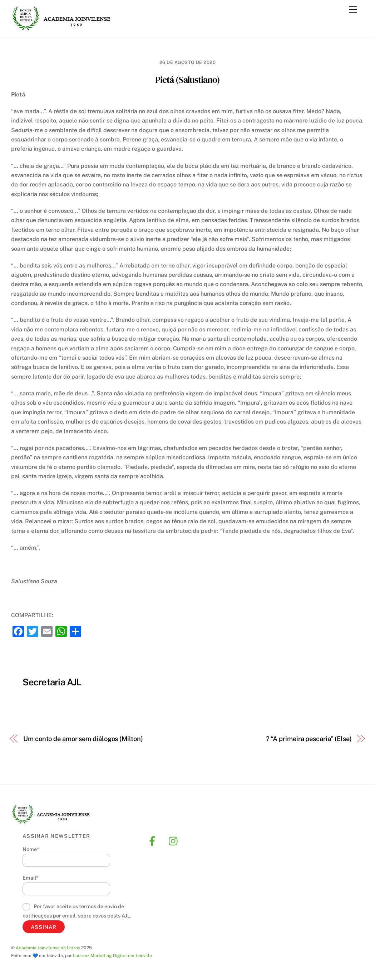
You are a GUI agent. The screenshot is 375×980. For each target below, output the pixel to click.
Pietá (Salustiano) (187, 80)
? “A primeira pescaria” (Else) (309, 739)
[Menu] (353, 10)
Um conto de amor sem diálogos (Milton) (83, 739)
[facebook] (154, 841)
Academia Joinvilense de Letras (48, 948)
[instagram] (175, 841)
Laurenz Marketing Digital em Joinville (112, 956)
